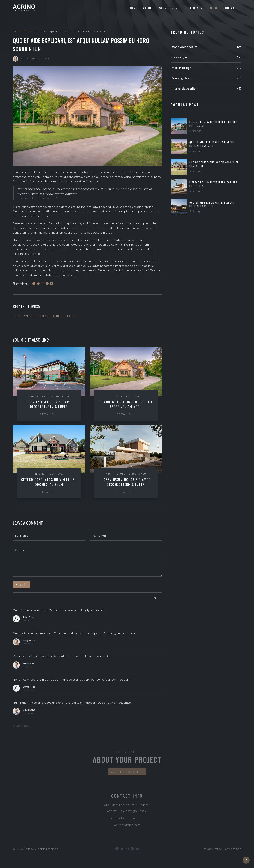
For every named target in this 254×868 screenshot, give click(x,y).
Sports (29, 316)
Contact (230, 8)
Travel (70, 316)
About (148, 8)
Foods (17, 316)
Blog (213, 8)
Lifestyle (27, 31)
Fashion (57, 316)
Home (133, 8)
